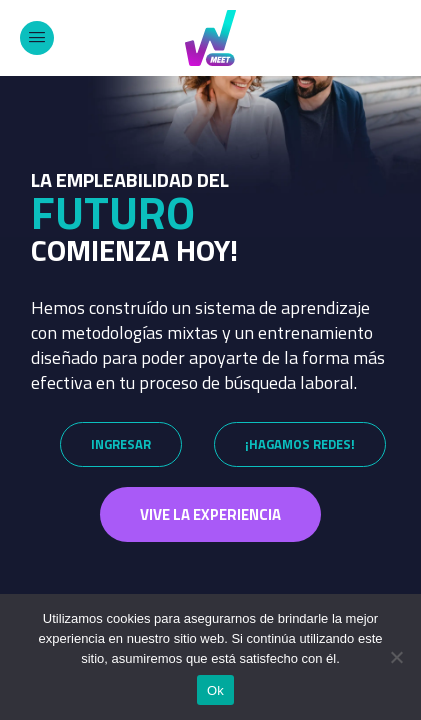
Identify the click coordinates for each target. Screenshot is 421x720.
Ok (215, 690)
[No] (396, 657)
